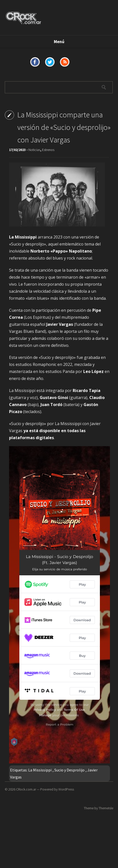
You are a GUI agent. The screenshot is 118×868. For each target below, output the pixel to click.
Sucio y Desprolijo (69, 770)
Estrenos (48, 150)
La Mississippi (40, 770)
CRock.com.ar (26, 789)
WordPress (66, 789)
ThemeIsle (106, 808)
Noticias (34, 150)
